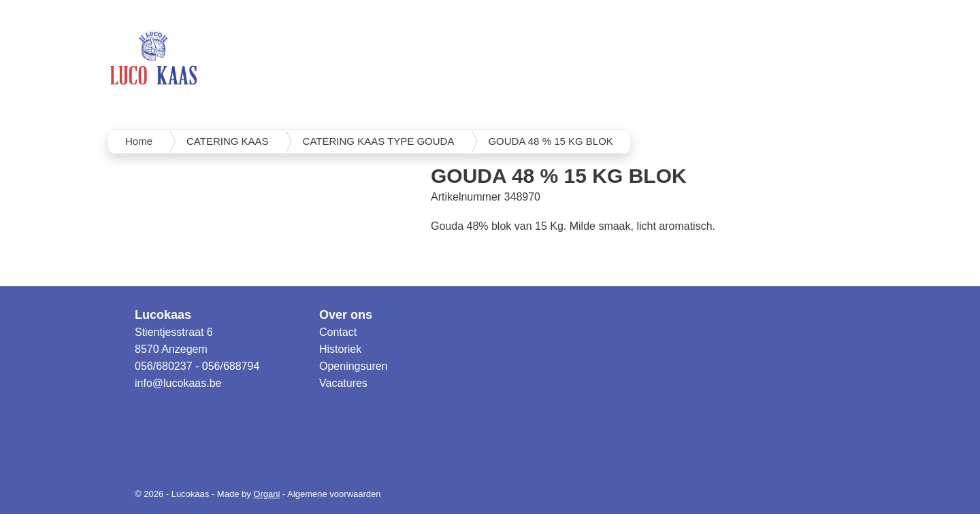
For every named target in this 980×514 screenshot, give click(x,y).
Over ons (346, 315)
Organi (266, 494)
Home (139, 141)
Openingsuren (354, 366)
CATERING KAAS (228, 141)
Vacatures (343, 383)
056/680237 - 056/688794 (197, 366)
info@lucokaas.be (178, 383)
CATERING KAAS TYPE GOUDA (379, 141)
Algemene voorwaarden (334, 494)
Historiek (340, 349)
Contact (338, 332)
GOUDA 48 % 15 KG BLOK (550, 141)
